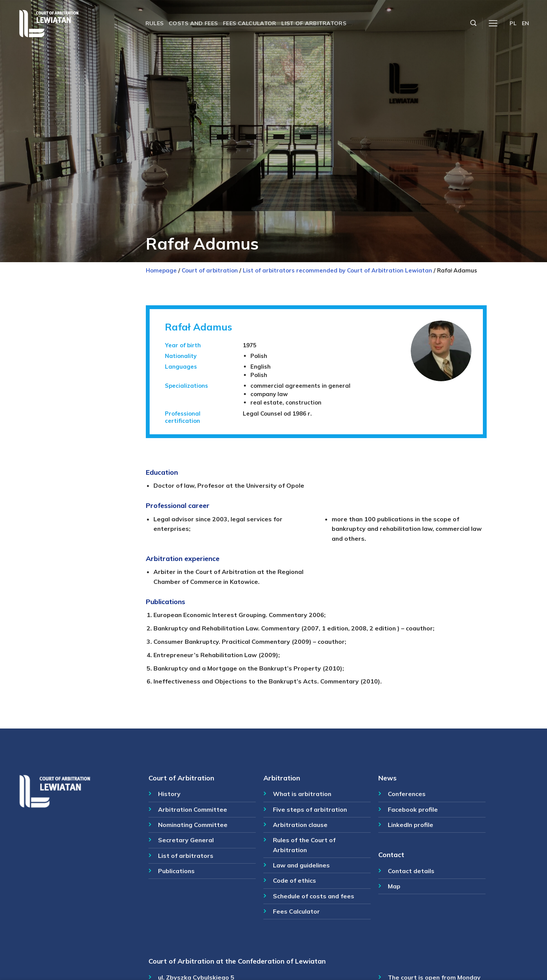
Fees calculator (249, 23)
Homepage (161, 270)
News (387, 778)
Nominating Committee (193, 825)
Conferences (407, 794)
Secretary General (186, 840)
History (169, 794)
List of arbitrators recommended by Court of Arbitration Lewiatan (337, 270)
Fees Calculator (296, 911)
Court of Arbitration (181, 778)
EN (526, 23)
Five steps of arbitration (310, 809)
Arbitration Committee (193, 809)
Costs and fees (193, 23)
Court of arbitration (210, 270)
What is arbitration (302, 794)
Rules (154, 23)
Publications (176, 871)
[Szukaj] (473, 23)
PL (513, 23)
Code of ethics (294, 880)
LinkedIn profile (411, 825)
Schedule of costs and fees (314, 896)
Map (394, 886)
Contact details (411, 871)
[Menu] (493, 23)
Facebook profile (413, 809)
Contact (391, 854)
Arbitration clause (300, 825)
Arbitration (282, 778)
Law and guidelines (301, 865)
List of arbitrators (314, 23)
